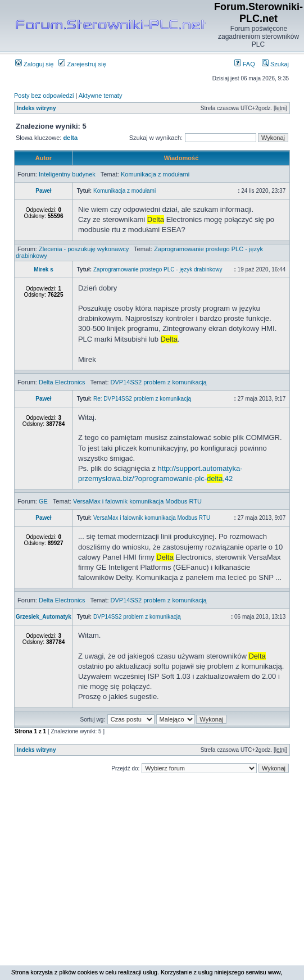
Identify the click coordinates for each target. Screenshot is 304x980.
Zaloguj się (34, 64)
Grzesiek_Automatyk (44, 617)
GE (43, 501)
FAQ (245, 64)
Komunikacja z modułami (155, 174)
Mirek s (43, 269)
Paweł (43, 191)
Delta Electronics (62, 382)
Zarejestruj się (82, 64)
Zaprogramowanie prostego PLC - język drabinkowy (158, 269)
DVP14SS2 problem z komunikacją (159, 382)
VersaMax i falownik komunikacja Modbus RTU (137, 501)
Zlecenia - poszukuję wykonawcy (84, 249)
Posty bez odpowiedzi (44, 96)
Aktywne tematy (101, 96)
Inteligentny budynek (67, 174)
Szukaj (275, 64)
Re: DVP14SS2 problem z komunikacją (142, 399)
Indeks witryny (36, 108)
